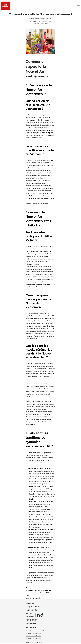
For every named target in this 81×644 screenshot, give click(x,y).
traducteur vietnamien (34, 642)
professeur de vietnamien (33, 633)
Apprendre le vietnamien (33, 599)
